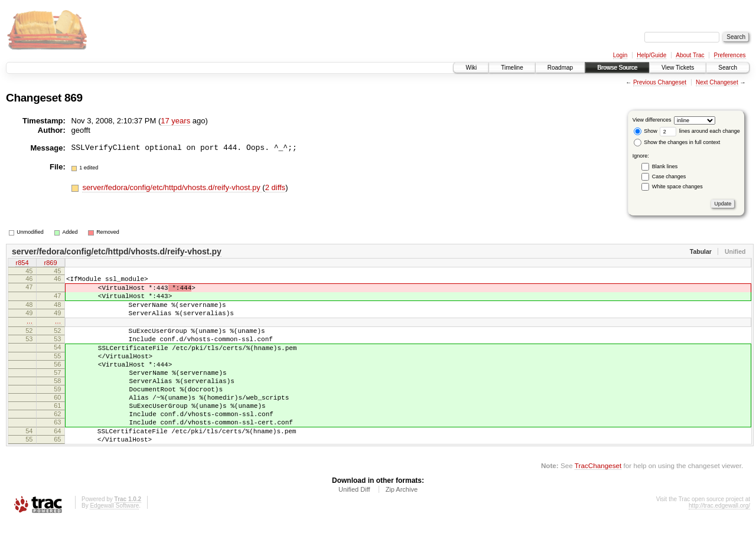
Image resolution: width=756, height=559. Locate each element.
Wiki (471, 68)
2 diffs (275, 187)
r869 (50, 264)
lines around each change (700, 131)
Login (620, 55)
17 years (175, 121)
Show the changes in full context (677, 142)
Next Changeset (717, 82)
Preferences (730, 55)
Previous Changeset (660, 82)
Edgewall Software (114, 543)
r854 (22, 264)
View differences (652, 120)
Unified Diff (354, 527)
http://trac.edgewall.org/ (719, 543)
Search (728, 68)
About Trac (690, 55)
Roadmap (560, 68)
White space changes (677, 187)
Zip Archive (402, 527)
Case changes (669, 176)
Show (646, 131)
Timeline (512, 68)
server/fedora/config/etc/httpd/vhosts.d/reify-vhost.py (172, 187)
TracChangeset (598, 503)
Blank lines (665, 166)
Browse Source (617, 68)
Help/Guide (651, 55)
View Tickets (678, 68)
